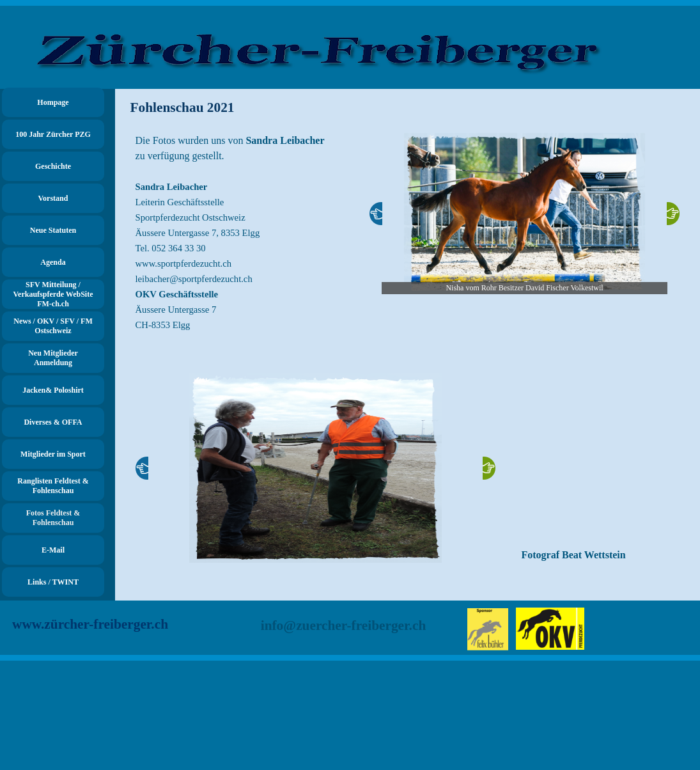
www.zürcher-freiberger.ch (90, 624)
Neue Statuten (53, 230)
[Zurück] (376, 214)
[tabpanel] (240, 240)
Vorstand (53, 198)
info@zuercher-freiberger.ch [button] (344, 625)
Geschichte (53, 166)
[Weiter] (673, 214)
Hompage (53, 102)
